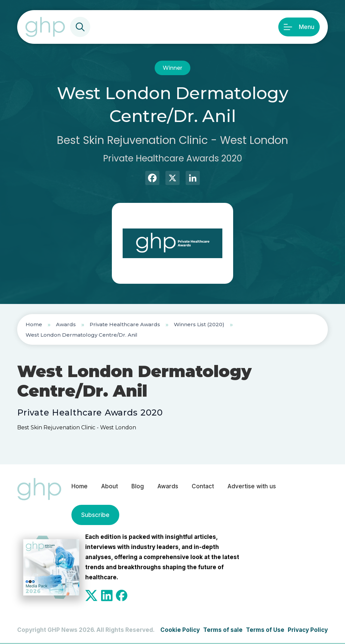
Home (34, 324)
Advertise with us (252, 486)
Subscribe (95, 515)
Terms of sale (223, 630)
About (109, 486)
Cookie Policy (180, 630)
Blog (138, 486)
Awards (66, 324)
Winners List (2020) (199, 324)
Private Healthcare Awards (125, 324)
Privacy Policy (308, 630)
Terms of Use (265, 630)
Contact (203, 486)
